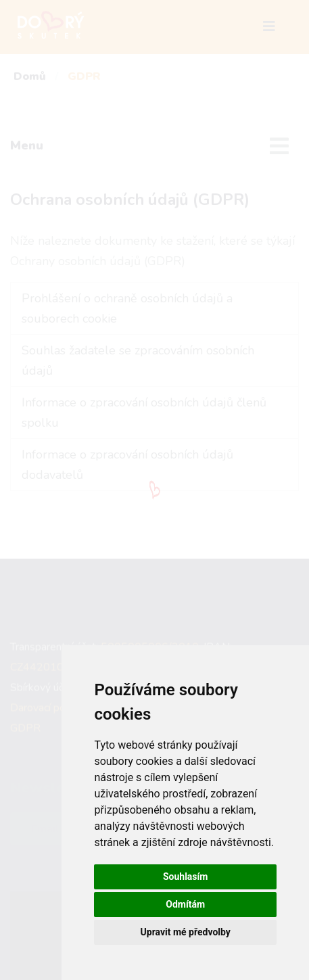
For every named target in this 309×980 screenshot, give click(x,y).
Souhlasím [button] (186, 877)
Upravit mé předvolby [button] (186, 932)
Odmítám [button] (185, 904)
